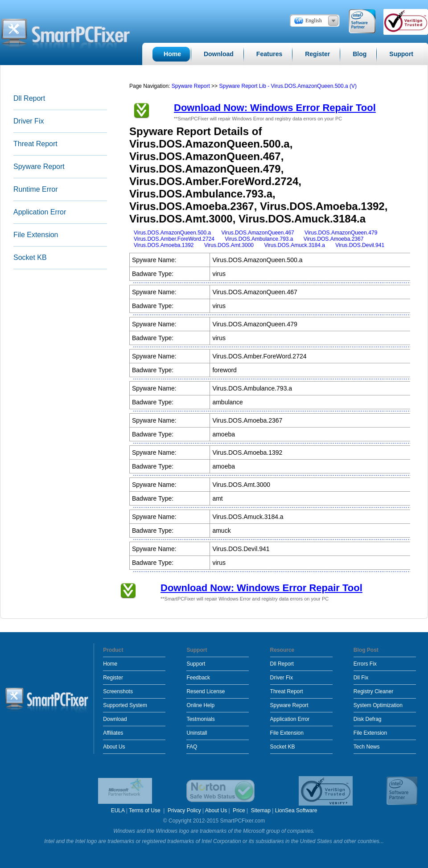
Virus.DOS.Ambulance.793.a (259, 239)
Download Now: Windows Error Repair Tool (275, 108)
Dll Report (29, 98)
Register (113, 678)
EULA (118, 810)
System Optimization (378, 705)
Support (196, 664)
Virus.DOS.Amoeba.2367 (334, 239)
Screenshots (118, 691)
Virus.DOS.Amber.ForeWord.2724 (174, 239)
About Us (114, 747)
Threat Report (35, 144)
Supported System (125, 705)
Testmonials (200, 719)
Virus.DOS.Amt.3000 (229, 245)
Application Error (40, 212)
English (314, 21)
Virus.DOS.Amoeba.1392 (164, 245)
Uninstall (197, 733)
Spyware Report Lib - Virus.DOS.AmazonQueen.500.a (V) (288, 86)
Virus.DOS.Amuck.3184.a (294, 245)
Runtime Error (36, 189)
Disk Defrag (368, 719)
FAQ (192, 747)
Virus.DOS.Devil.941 (360, 245)
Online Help (200, 705)
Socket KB (30, 257)
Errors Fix (365, 664)
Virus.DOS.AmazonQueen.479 (341, 233)
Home (110, 664)
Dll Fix (361, 678)
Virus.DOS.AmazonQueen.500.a (172, 233)
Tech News (367, 747)
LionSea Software (296, 810)
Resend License (206, 691)
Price (239, 810)
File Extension (36, 235)
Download (115, 719)
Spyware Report (39, 167)
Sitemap (261, 810)
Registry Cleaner (373, 691)
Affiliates (113, 733)
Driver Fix (29, 121)
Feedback (198, 678)
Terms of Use (145, 810)
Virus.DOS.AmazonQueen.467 (258, 233)
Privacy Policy (184, 810)
